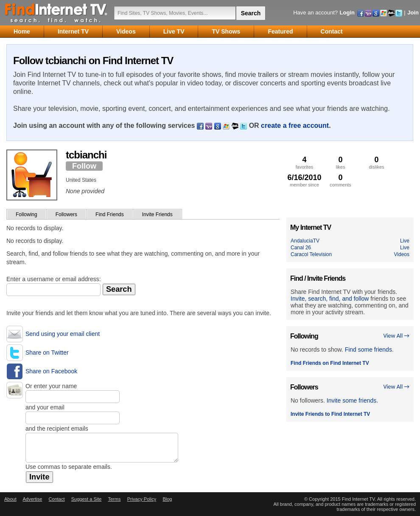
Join (413, 13)
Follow (84, 166)
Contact (57, 499)
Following (27, 214)
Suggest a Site (87, 499)
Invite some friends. (352, 400)
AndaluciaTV (305, 241)
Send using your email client (63, 334)
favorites (304, 162)
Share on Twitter (47, 352)
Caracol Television (311, 254)
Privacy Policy (142, 499)
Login (347, 13)
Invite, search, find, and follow (330, 299)
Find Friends (110, 214)
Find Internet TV (56, 13)
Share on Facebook (51, 371)
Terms (114, 499)
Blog (167, 499)
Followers (66, 214)
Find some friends (368, 350)
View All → (396, 336)
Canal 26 (301, 248)
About (10, 499)
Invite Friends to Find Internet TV (330, 414)
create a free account (295, 125)
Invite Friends (157, 214)
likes (340, 162)
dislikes (377, 162)
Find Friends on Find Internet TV (330, 363)
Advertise (32, 499)
